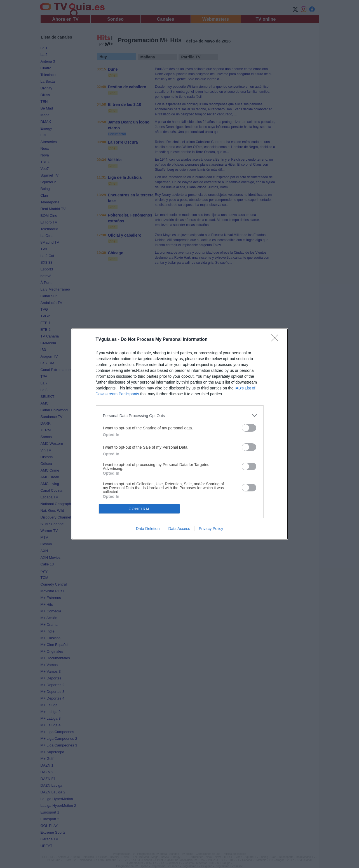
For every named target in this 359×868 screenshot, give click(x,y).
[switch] (249, 428)
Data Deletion (148, 529)
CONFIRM (139, 509)
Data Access (179, 529)
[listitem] (180, 416)
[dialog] (180, 434)
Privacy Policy (211, 529)
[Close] (276, 340)
